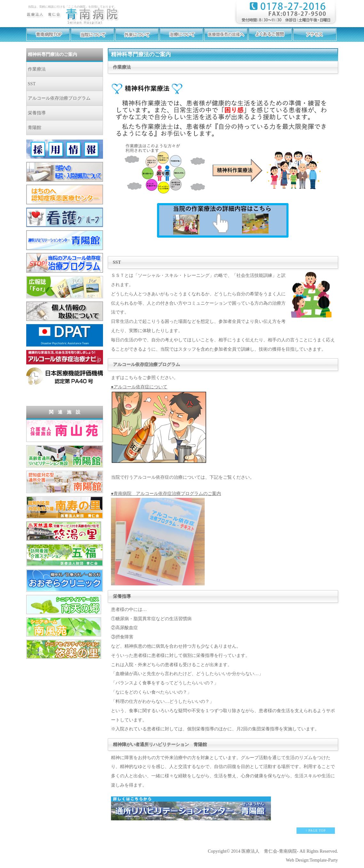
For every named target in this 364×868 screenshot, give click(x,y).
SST (32, 84)
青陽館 (35, 127)
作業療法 (37, 69)
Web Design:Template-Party (312, 860)
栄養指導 (37, 113)
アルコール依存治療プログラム (59, 98)
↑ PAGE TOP (316, 830)
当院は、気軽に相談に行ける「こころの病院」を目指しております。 (72, 7)
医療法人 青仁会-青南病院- (270, 851)
